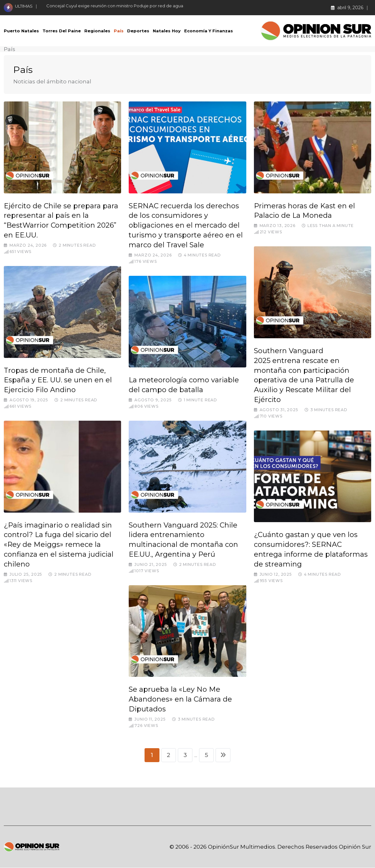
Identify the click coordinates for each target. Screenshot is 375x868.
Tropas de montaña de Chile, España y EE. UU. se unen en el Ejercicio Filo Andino (58, 380)
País (119, 31)
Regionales (97, 31)
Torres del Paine (62, 31)
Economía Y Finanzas (209, 31)
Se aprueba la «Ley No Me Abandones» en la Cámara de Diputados (180, 699)
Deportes (138, 31)
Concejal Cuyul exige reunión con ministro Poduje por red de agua (115, 6)
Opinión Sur (355, 847)
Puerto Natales (21, 31)
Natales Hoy (167, 31)
